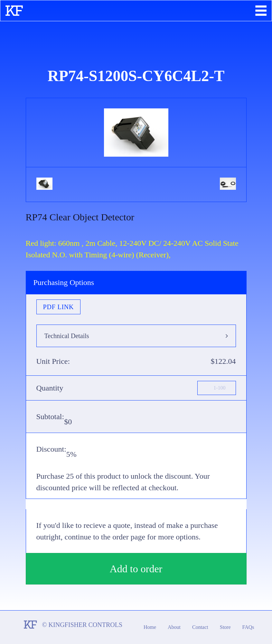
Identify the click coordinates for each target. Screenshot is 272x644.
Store (225, 627)
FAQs (248, 627)
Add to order (136, 569)
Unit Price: (53, 361)
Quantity (50, 388)
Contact (200, 627)
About (174, 627)
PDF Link (59, 307)
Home (150, 627)
